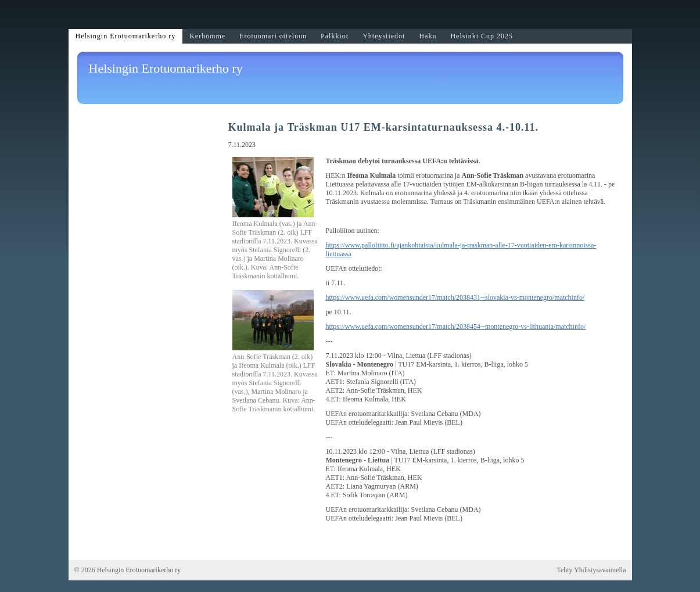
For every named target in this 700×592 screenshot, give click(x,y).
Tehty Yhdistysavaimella (591, 570)
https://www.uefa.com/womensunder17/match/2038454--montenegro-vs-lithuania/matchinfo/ (456, 327)
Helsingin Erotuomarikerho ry (166, 68)
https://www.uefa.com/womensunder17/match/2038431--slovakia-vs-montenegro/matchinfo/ (455, 297)
